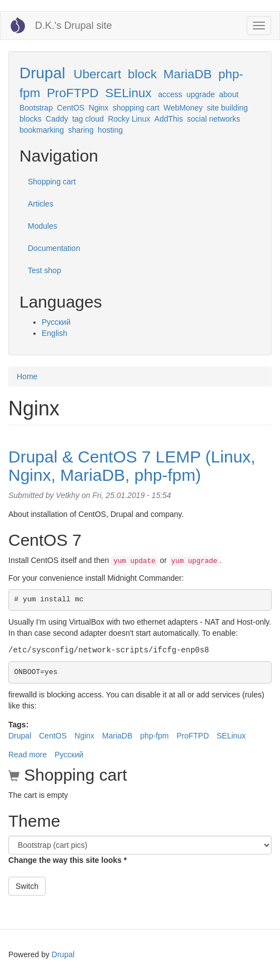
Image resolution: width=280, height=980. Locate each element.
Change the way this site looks (67, 860)
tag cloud (88, 119)
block (142, 74)
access (171, 94)
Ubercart (97, 74)
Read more (27, 755)
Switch (27, 886)
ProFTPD (72, 93)
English (54, 333)
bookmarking (42, 130)
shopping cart (136, 108)
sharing (81, 130)
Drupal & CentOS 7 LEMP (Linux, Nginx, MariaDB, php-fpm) (132, 466)
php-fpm (154, 736)
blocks (31, 119)
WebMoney (183, 108)
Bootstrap (36, 108)
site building (227, 108)
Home (27, 376)
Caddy (57, 119)
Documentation (54, 248)
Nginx (99, 108)
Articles (41, 204)
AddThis (169, 119)
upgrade (201, 94)
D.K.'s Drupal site (73, 26)
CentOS (71, 108)
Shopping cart (52, 182)
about (229, 94)
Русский (56, 322)
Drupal (42, 73)
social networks (214, 119)
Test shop (44, 270)
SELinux (128, 93)
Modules (42, 226)
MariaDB (187, 74)
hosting (110, 130)
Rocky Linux (129, 119)
